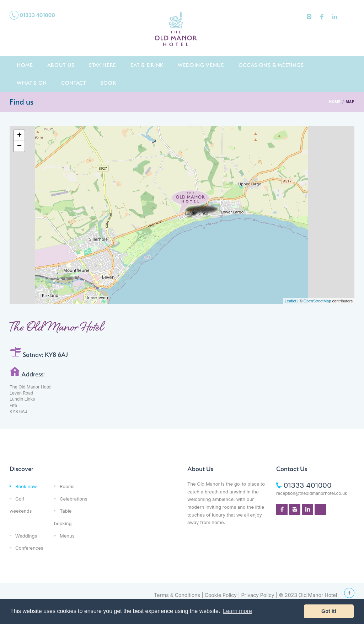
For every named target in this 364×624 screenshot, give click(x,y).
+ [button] (19, 136)
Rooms (67, 486)
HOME (335, 102)
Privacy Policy (258, 595)
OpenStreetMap (317, 301)
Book (108, 83)
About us (61, 65)
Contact (74, 83)
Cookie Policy (221, 595)
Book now (26, 486)
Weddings (26, 536)
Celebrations (74, 499)
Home (25, 65)
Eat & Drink (147, 65)
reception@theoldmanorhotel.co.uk (312, 493)
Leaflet (291, 301)
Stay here (103, 65)
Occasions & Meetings (271, 65)
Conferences (29, 548)
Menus (67, 536)
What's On (32, 83)
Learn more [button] (237, 611)
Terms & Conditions (177, 595)
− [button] (19, 146)
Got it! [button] (329, 611)
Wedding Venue (201, 65)
